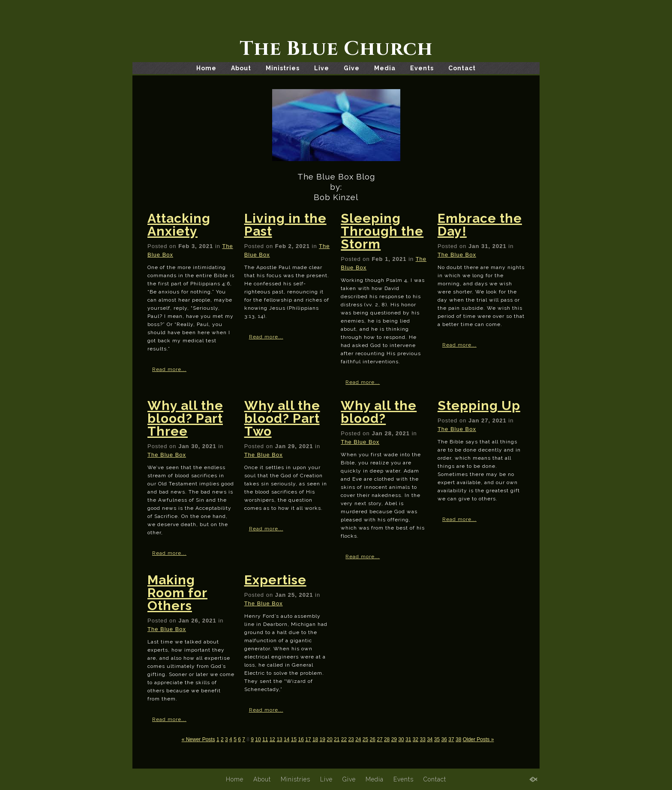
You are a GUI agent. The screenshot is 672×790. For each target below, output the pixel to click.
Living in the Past (285, 225)
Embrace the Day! (480, 225)
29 (394, 739)
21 (337, 739)
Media (385, 68)
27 (379, 739)
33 (422, 739)
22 (344, 739)
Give (352, 68)
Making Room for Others (177, 593)
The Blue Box (457, 255)
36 (444, 739)
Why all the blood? (379, 412)
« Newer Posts (198, 739)
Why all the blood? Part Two (282, 418)
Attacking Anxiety (179, 225)
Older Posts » (478, 739)
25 (365, 739)
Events (422, 68)
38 (458, 739)
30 (401, 739)
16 (301, 739)
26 (373, 739)
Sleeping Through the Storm (382, 231)
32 (415, 739)
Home (206, 68)
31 (408, 739)
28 (387, 739)
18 (315, 739)
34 (430, 739)
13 (279, 739)
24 (358, 739)
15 (294, 739)
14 (286, 739)
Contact (462, 68)
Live (322, 68)
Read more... (169, 369)
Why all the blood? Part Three (185, 418)
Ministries (283, 68)
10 (258, 739)
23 (351, 739)
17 (308, 739)
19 (322, 739)
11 (265, 739)
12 (272, 739)
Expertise (275, 580)
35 (437, 739)
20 (329, 739)
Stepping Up (479, 405)
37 (451, 739)
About (241, 68)
